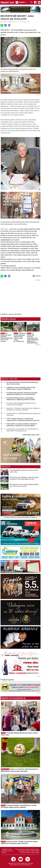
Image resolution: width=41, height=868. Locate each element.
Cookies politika (35, 853)
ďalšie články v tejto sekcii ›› (32, 435)
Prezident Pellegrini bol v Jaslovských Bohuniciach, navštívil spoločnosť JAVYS (21, 399)
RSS (32, 851)
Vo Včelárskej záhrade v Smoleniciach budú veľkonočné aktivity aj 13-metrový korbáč (33, 338)
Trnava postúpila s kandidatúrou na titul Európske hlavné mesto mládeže (19, 806)
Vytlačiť (37, 276)
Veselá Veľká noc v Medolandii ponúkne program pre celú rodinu (23, 414)
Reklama (28, 851)
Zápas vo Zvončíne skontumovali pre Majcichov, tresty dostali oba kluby (20, 770)
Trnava (3, 733)
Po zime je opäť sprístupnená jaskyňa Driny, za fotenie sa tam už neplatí (21, 404)
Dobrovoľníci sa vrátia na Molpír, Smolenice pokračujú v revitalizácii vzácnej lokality (22, 425)
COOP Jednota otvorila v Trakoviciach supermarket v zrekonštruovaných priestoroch (23, 419)
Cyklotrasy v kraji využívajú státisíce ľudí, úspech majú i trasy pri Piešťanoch (20, 337)
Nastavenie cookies (25, 853)
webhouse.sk (28, 865)
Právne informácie (20, 849)
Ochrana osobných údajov (32, 849)
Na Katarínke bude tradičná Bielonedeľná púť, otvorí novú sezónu (7, 337)
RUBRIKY (21, 2)
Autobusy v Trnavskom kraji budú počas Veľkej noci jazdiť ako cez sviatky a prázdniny (23, 409)
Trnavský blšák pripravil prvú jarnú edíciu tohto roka (24, 471)
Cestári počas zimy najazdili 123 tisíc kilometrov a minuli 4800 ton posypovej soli (23, 430)
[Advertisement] (19, 297)
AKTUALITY (4, 22)
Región (10, 22)
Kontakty (36, 851)
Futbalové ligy (5, 769)
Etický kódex (22, 851)
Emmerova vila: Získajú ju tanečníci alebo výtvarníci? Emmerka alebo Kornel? (24, 478)
